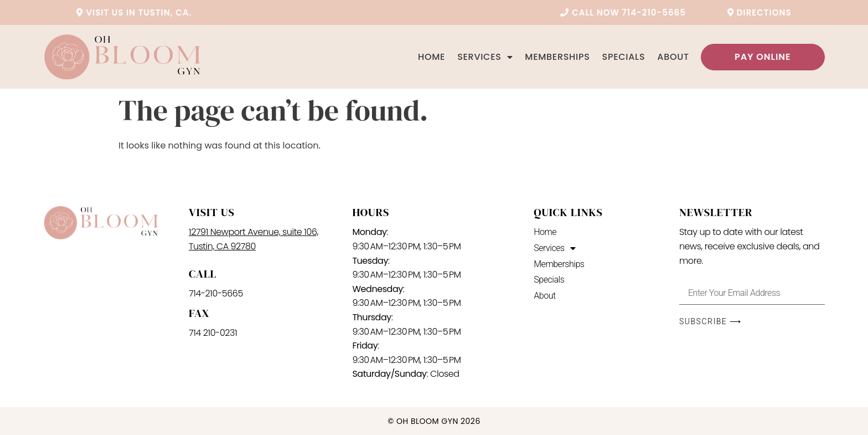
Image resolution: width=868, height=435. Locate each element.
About (673, 57)
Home (432, 57)
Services (485, 57)
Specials (624, 57)
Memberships (557, 57)
